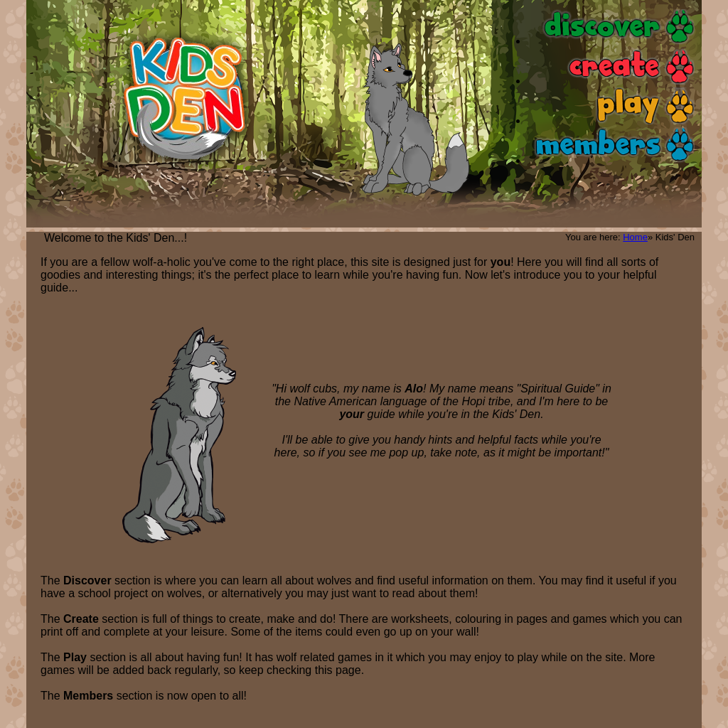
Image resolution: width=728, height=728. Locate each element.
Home (635, 237)
